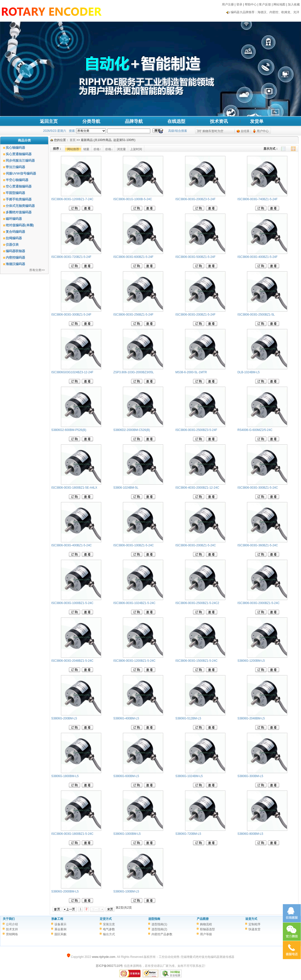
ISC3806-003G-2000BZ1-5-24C (258, 603)
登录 (239, 4)
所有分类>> (37, 270)
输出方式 (109, 934)
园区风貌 (60, 934)
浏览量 (121, 149)
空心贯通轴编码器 (19, 186)
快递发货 (254, 929)
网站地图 (279, 4)
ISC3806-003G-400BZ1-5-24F (257, 257)
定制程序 (254, 924)
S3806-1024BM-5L (126, 488)
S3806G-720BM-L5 (188, 834)
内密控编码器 (15, 257)
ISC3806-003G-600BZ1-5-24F (133, 257)
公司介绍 (12, 924)
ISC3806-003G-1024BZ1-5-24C (134, 603)
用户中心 (263, 131)
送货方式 (251, 919)
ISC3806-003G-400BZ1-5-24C (72, 545)
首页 (73, 140)
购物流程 (206, 924)
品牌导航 (134, 121)
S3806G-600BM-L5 (126, 776)
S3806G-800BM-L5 (250, 834)
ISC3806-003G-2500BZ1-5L (256, 315)
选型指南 (154, 919)
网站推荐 (73, 149)
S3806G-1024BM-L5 (189, 776)
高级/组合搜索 (177, 131)
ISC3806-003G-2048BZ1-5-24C (72, 661)
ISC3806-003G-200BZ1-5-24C (196, 545)
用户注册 (228, 4)
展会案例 (60, 929)
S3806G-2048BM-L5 (251, 718)
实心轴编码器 (15, 148)
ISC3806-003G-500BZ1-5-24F (195, 257)
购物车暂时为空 (213, 131)
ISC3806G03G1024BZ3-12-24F (72, 372)
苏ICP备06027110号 (109, 966)
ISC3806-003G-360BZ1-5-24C (258, 545)
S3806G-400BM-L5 (126, 718)
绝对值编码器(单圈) (20, 225)
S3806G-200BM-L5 (64, 718)
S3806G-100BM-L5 (126, 891)
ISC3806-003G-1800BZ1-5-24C (72, 834)
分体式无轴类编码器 (20, 206)
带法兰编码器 (15, 167)
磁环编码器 (14, 219)
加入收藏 (294, 4)
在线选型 (176, 121)
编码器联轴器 (15, 251)
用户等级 (206, 934)
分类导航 (91, 121)
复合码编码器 (15, 232)
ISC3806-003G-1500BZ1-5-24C (196, 661)
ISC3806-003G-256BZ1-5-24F (133, 315)
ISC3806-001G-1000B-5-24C (132, 199)
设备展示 (60, 924)
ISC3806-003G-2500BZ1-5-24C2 (197, 603)
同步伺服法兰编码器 (20, 161)
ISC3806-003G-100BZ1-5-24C (133, 545)
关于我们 (9, 919)
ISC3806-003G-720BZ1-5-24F (71, 257)
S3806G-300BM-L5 (250, 776)
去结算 (245, 131)
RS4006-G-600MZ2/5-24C (255, 430)
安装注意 (109, 924)
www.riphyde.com (103, 957)
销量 (86, 149)
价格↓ (109, 149)
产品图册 (203, 919)
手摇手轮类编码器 (19, 199)
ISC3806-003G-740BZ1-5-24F (257, 199)
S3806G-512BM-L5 (188, 718)
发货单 (257, 121)
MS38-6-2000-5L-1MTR (191, 372)
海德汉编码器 (15, 264)
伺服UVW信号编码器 (21, 173)
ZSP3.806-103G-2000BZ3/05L (133, 372)
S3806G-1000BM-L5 (127, 834)
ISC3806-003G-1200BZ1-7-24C (72, 199)
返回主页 (49, 121)
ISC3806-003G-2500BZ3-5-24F (196, 430)
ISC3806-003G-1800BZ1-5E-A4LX (74, 488)
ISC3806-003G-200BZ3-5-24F (195, 199)
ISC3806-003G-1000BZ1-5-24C (72, 603)
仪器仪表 (12, 245)
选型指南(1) (159, 924)
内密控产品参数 (162, 934)
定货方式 (106, 919)
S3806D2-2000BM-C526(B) (131, 430)
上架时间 (136, 149)
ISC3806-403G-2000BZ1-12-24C (197, 488)
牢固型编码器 (15, 193)
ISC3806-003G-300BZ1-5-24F (71, 315)
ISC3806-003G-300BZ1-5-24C (258, 488)
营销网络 (12, 934)
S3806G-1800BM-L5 (65, 776)
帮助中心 (251, 4)
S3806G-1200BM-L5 (251, 661)
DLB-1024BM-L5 (248, 372)
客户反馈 (265, 4)
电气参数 (109, 929)
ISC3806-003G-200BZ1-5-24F (195, 315)
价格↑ (97, 149)
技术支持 (12, 929)
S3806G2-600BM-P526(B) (69, 430)
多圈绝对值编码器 (19, 212)
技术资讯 (219, 121)
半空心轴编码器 (17, 180)
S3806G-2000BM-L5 (65, 891)
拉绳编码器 (14, 238)
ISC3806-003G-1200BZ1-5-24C (134, 661)
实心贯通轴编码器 (19, 154)
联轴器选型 (207, 929)
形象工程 (57, 919)
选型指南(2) (159, 929)
